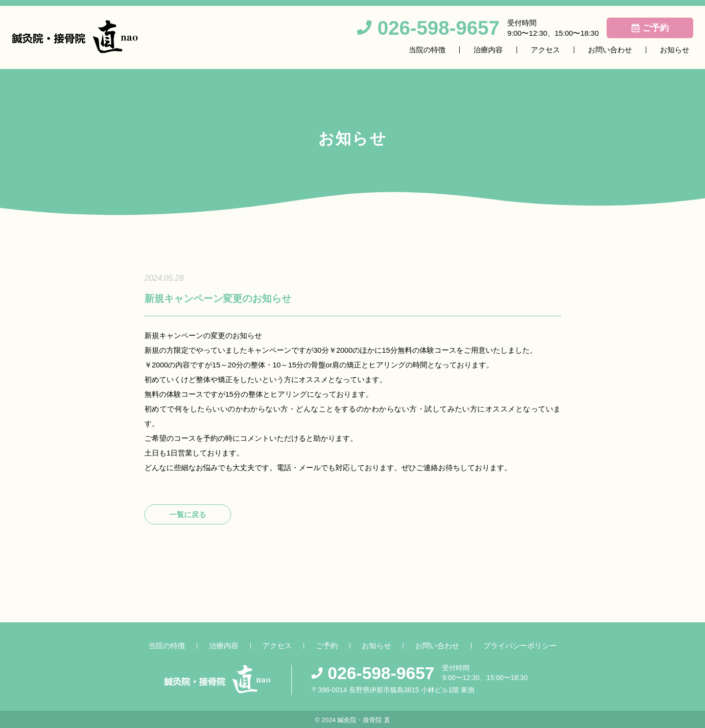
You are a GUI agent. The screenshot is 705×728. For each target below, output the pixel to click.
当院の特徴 (427, 50)
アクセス (545, 50)
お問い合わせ (610, 50)
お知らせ (675, 50)
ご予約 (327, 646)
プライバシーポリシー (520, 646)
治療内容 (488, 50)
